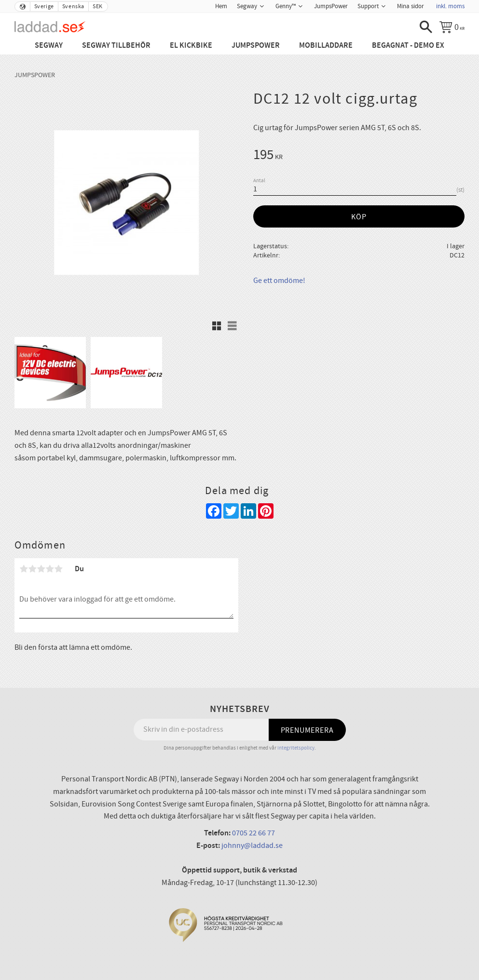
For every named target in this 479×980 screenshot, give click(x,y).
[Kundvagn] (452, 27)
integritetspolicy (296, 748)
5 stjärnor (58, 569)
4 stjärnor (50, 569)
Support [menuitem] (368, 6)
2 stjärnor (32, 569)
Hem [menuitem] (221, 6)
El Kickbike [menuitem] (191, 46)
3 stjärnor (41, 569)
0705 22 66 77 (253, 833)
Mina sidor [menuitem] (411, 6)
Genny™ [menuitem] (286, 6)
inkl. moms (450, 6)
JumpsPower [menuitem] (331, 6)
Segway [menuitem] (247, 6)
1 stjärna (24, 569)
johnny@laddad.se (252, 846)
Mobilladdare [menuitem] (326, 46)
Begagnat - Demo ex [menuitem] (408, 46)
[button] (426, 27)
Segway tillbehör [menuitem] (116, 46)
